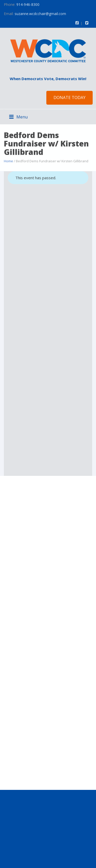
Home (8, 161)
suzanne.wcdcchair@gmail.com (40, 13)
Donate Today (70, 97)
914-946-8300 (28, 4)
